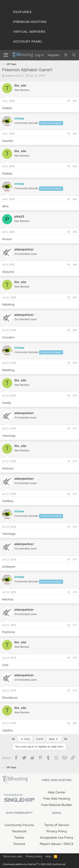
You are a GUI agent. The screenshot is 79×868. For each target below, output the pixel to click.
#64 (75, 199)
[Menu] (6, 55)
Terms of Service (57, 825)
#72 (75, 461)
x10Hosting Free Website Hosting (15, 780)
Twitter (19, 838)
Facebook (19, 831)
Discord (19, 844)
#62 (75, 134)
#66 (75, 265)
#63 (75, 166)
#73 (75, 494)
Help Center (57, 792)
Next (54, 739)
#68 (75, 330)
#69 (75, 363)
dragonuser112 (14, 76)
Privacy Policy (57, 831)
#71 (75, 429)
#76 (75, 592)
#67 (75, 298)
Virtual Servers (29, 32)
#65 (75, 232)
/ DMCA (67, 844)
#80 (75, 723)
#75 (75, 560)
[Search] (74, 55)
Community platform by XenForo (34, 864)
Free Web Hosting (57, 799)
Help (48, 856)
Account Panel (28, 41)
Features (22, 12)
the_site (20, 85)
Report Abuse (50, 844)
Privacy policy (34, 856)
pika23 (19, 216)
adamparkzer (24, 249)
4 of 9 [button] (39, 739)
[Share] (69, 101)
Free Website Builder (57, 805)
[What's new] (66, 55)
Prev (25, 739)
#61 (75, 101)
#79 (75, 691)
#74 (75, 527)
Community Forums (19, 825)
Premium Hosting (30, 22)
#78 (75, 658)
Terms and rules (13, 856)
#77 (75, 625)
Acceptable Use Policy (57, 838)
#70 (75, 396)
